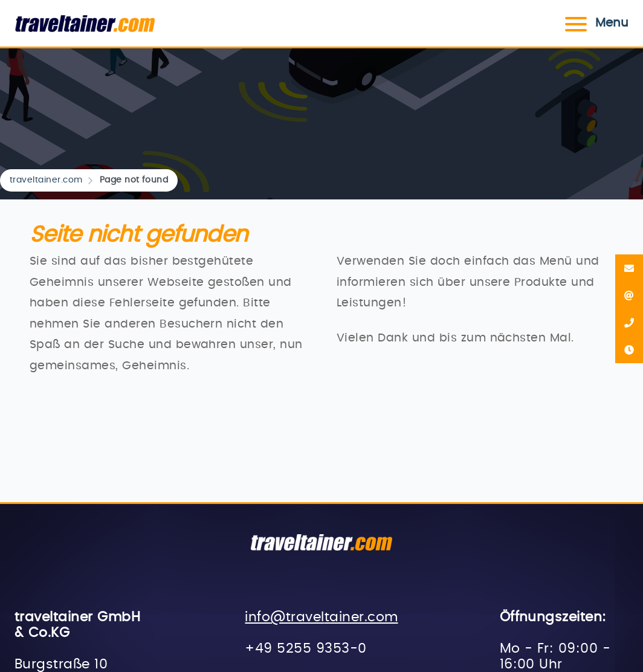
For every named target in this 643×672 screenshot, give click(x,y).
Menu (595, 23)
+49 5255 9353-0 (305, 649)
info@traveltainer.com (321, 617)
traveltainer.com (46, 180)
